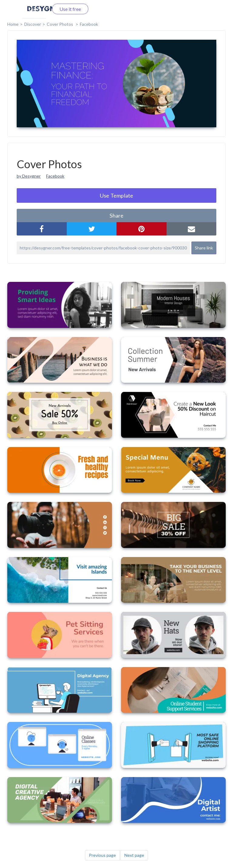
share (116, 215)
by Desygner (29, 176)
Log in (34, 9)
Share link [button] (204, 248)
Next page (134, 855)
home (13, 24)
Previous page (102, 855)
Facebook (89, 24)
